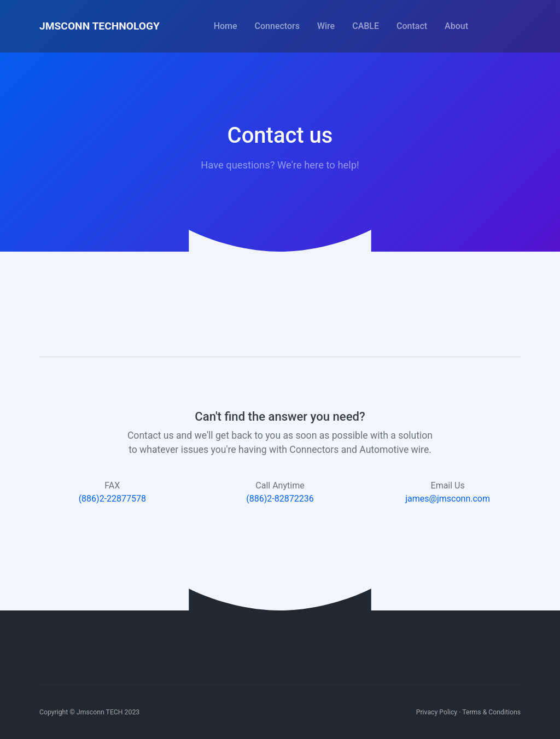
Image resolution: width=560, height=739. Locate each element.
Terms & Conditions (491, 712)
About (456, 26)
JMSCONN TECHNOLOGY (100, 26)
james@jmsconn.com (448, 499)
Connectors (277, 26)
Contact (412, 26)
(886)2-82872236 (280, 499)
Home (226, 26)
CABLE (366, 26)
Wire (326, 26)
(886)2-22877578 (112, 499)
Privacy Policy (437, 712)
